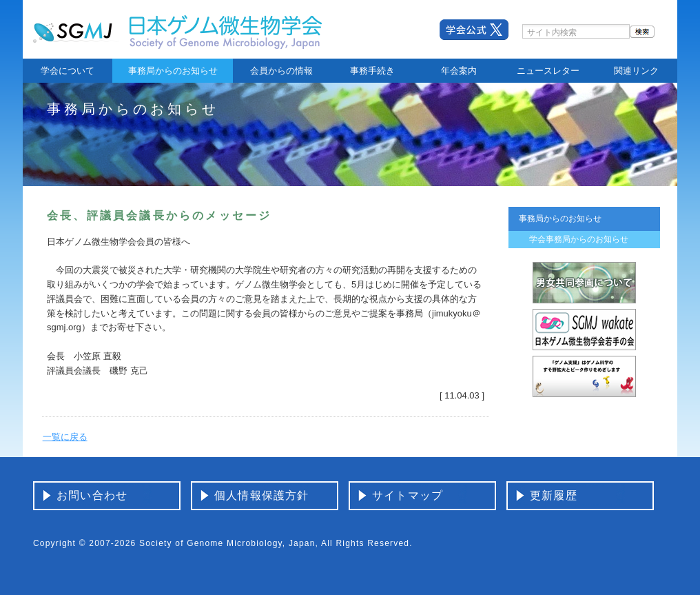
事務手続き (372, 71)
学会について (68, 71)
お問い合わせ (92, 495)
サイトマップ (408, 495)
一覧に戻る (65, 437)
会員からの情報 (281, 71)
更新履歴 (554, 495)
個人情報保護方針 (262, 495)
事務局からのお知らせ (173, 71)
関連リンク (636, 71)
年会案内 (459, 71)
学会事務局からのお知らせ (579, 239)
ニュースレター (548, 71)
